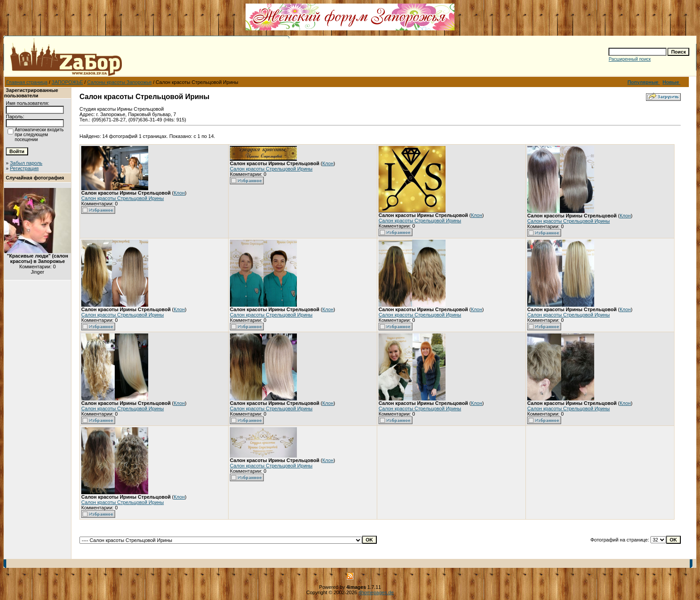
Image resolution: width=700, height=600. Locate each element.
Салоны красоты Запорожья (119, 82)
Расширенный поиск (629, 59)
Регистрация (24, 168)
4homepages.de (376, 592)
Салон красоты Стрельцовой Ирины (123, 198)
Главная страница (27, 82)
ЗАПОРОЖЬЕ (67, 82)
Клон (179, 193)
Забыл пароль (26, 163)
